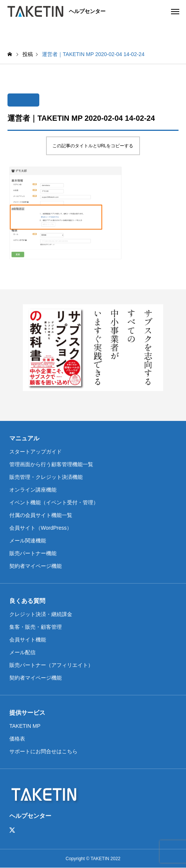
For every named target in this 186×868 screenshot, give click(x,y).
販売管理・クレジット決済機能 (46, 477)
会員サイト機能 (28, 640)
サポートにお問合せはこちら (43, 751)
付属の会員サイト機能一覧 (41, 515)
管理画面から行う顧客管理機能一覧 (51, 464)
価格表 (17, 739)
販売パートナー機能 (33, 553)
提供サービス (27, 713)
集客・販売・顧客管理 (36, 627)
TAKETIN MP (25, 726)
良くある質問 (27, 601)
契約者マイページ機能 (36, 566)
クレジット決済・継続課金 (41, 614)
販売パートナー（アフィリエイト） (51, 665)
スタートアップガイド (36, 452)
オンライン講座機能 (33, 490)
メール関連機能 (28, 541)
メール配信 (22, 652)
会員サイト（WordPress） (41, 528)
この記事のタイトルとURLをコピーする (93, 146)
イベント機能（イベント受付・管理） (54, 502)
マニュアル (24, 438)
